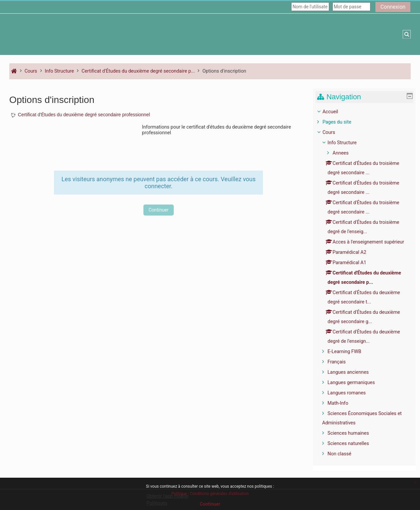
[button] (407, 34)
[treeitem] (367, 283)
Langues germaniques (356, 383)
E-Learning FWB (349, 352)
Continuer (158, 210)
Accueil (335, 112)
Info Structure (347, 143)
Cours (334, 132)
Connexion (393, 7)
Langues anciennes (353, 372)
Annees (345, 153)
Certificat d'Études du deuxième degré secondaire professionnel (84, 115)
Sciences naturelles (353, 444)
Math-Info (343, 403)
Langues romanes (352, 393)
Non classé (344, 454)
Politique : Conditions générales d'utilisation (210, 494)
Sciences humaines (353, 433)
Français (342, 362)
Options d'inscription (224, 71)
